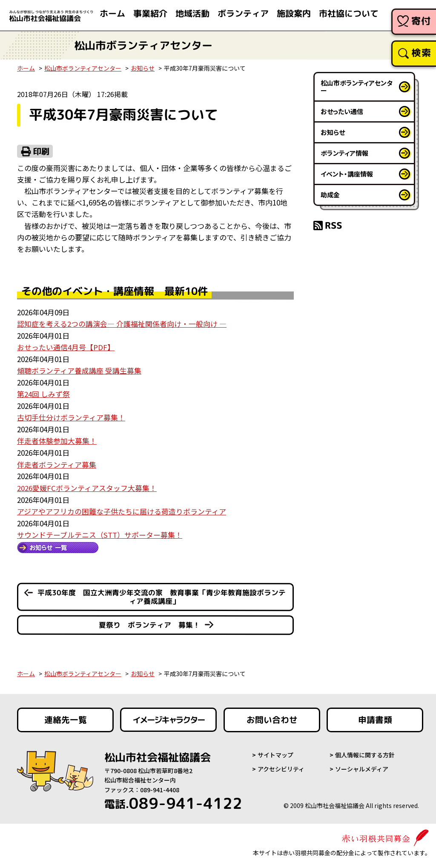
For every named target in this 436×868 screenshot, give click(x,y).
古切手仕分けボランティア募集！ (71, 416)
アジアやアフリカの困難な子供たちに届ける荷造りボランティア (122, 509)
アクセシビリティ (281, 766)
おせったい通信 (342, 111)
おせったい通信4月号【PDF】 (66, 347)
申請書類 (375, 717)
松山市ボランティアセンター (83, 68)
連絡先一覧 (66, 717)
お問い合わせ (272, 717)
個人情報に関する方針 (365, 752)
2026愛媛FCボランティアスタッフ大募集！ (87, 485)
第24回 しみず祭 (43, 393)
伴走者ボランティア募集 (57, 462)
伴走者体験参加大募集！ (57, 439)
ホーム (26, 68)
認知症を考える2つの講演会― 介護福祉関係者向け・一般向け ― (122, 324)
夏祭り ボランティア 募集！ (149, 622)
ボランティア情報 (344, 153)
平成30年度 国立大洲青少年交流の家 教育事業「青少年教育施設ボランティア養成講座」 (161, 594)
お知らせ (143, 68)
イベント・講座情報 (347, 174)
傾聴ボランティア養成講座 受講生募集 (79, 370)
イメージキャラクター (169, 717)
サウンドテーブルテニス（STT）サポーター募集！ (100, 532)
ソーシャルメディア (362, 766)
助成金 (330, 195)
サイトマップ (275, 752)
